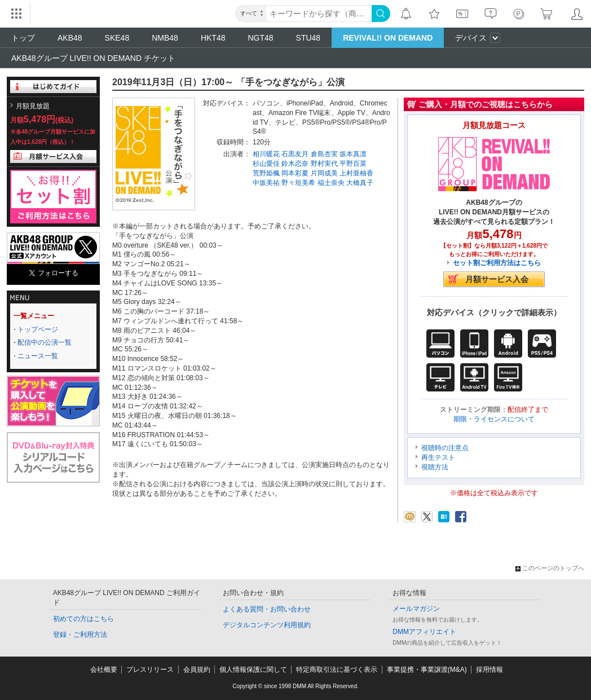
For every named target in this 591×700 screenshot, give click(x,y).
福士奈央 (331, 183)
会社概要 (104, 670)
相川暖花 (266, 154)
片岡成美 (324, 173)
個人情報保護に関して (253, 670)
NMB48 (165, 38)
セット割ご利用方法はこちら (497, 263)
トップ (23, 38)
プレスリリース (150, 670)
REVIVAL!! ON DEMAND (388, 38)
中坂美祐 (266, 183)
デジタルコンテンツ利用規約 (267, 625)
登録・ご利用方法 (80, 635)
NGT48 (260, 38)
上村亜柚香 (356, 173)
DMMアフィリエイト (424, 632)
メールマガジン (416, 609)
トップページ (38, 329)
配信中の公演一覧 (45, 342)
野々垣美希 (298, 183)
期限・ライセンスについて (494, 419)
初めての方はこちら (83, 619)
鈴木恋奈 (295, 164)
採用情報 (489, 670)
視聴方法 (435, 467)
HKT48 (213, 38)
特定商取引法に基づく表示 (337, 670)
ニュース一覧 (38, 356)
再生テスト (438, 457)
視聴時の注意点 (445, 448)
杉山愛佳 (266, 164)
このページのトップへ (550, 568)
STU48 (308, 38)
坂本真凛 (353, 154)
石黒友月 (295, 154)
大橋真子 (360, 183)
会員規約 (197, 670)
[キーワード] (319, 14)
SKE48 (117, 38)
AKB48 (70, 38)
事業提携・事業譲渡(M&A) (427, 670)
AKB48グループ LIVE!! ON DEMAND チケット (93, 58)
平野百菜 (353, 164)
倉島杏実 (324, 154)
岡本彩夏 (295, 173)
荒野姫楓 (266, 173)
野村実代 (324, 164)
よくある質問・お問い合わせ (267, 609)
